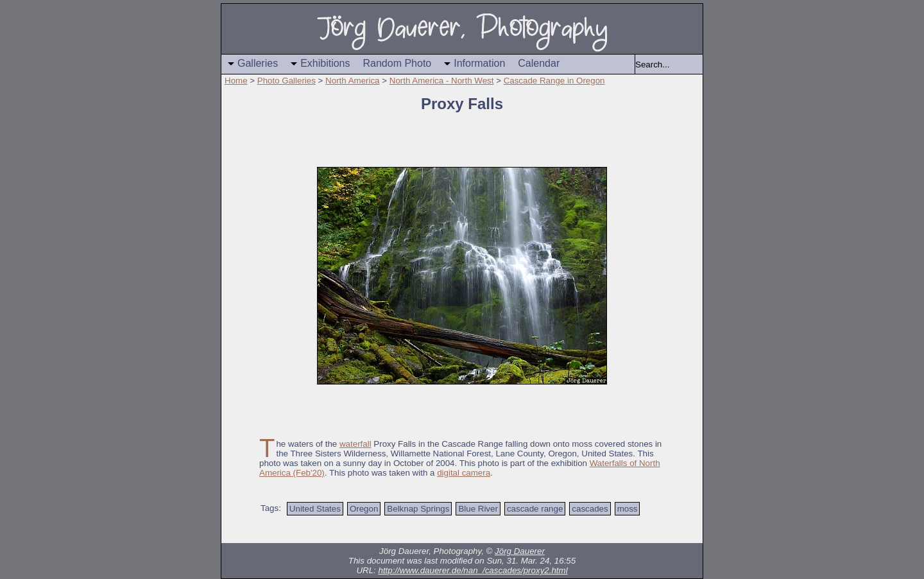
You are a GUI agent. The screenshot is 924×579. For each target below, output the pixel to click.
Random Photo (398, 63)
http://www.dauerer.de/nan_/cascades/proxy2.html (473, 570)
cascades (590, 509)
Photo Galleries (287, 81)
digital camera (464, 473)
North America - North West (442, 81)
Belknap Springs (418, 509)
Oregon (364, 509)
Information (479, 63)
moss (628, 509)
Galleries (258, 63)
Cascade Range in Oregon (554, 81)
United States (315, 509)
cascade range (535, 509)
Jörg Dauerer (520, 551)
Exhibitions (325, 63)
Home (236, 81)
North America (352, 81)
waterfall (355, 444)
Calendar (539, 63)
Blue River (478, 509)
